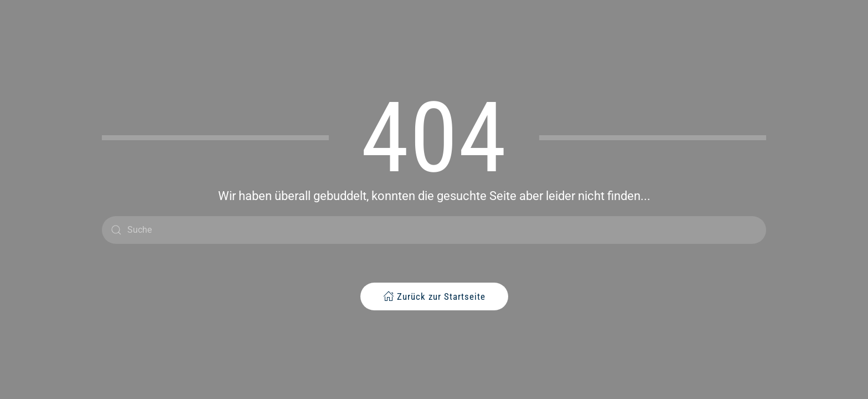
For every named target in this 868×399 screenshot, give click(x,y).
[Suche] (434, 230)
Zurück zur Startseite (434, 296)
